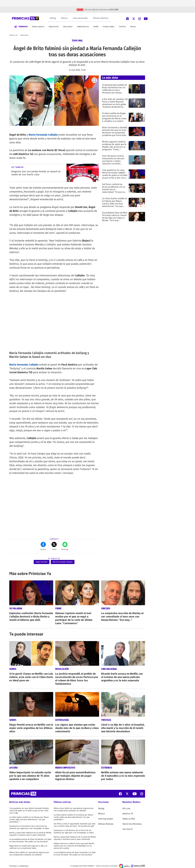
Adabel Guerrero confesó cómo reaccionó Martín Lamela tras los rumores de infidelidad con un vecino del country (74, 843)
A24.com (126, 806)
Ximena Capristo (38, 27)
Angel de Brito (42, 562)
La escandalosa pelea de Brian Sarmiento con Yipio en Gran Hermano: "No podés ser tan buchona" (30, 838)
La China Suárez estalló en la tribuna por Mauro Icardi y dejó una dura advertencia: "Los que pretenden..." (29, 817)
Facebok (43, 546)
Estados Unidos (109, 27)
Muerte (133, 27)
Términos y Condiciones (19, 863)
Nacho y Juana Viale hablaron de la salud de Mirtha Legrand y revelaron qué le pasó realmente (30, 831)
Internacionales (80, 18)
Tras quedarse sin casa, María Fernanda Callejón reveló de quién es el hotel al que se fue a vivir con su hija (29, 808)
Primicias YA (13, 35)
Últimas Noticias (101, 18)
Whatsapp (65, 546)
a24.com (114, 10)
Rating (53, 18)
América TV (128, 811)
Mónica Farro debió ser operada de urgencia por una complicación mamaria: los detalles (29, 851)
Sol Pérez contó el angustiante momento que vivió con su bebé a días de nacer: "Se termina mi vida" (75, 822)
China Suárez (68, 27)
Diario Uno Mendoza (132, 821)
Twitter (54, 546)
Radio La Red (129, 816)
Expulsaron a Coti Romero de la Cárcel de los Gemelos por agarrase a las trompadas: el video (29, 825)
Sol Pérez (122, 27)
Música (64, 18)
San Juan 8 (128, 826)
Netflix (96, 27)
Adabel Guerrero (83, 27)
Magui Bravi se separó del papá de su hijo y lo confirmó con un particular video (28, 844)
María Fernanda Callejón (43, 135)
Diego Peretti (54, 27)
